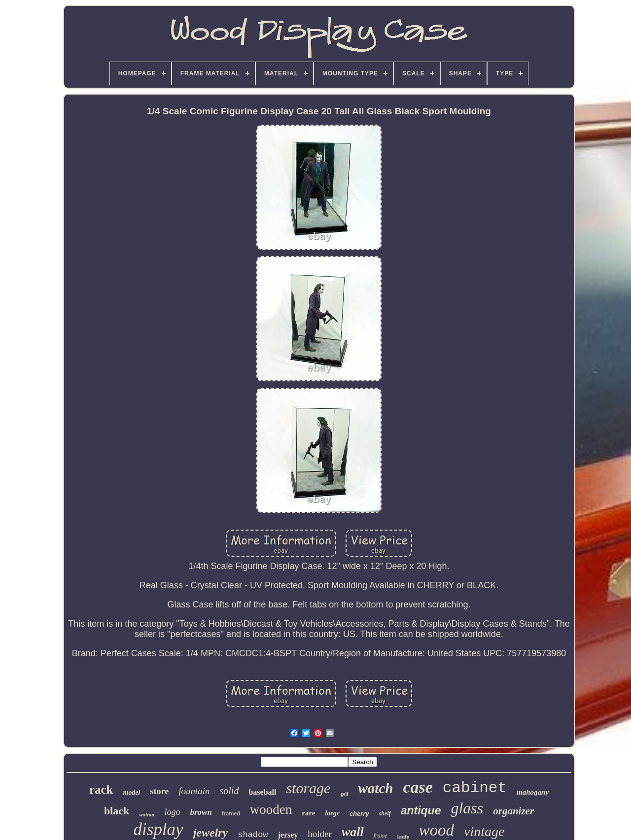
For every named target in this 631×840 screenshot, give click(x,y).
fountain (194, 791)
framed (231, 813)
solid (229, 791)
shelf (385, 813)
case (418, 787)
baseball (262, 792)
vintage (484, 831)
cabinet (475, 788)
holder (320, 834)
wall (353, 832)
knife (403, 837)
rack (101, 790)
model (132, 792)
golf (344, 794)
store (160, 791)
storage (308, 788)
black (117, 811)
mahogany (533, 792)
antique (421, 810)
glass (467, 808)
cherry (359, 814)
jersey (288, 835)
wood (437, 830)
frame (381, 836)
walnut (147, 814)
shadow (253, 835)
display (158, 829)
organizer (513, 811)
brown (201, 812)
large (332, 813)
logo (172, 812)
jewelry (211, 833)
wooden (271, 809)
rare (308, 813)
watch (376, 788)
